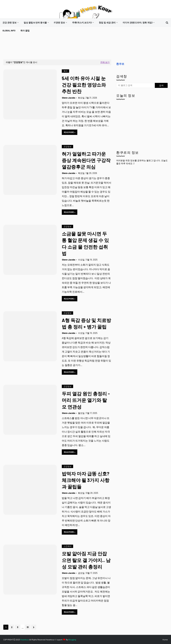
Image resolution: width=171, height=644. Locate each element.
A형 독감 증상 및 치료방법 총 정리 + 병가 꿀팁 (86, 323)
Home (165, 639)
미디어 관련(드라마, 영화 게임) (138, 23)
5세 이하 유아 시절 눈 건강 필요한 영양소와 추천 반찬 (84, 85)
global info (9, 31)
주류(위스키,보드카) (82, 23)
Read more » (70, 132)
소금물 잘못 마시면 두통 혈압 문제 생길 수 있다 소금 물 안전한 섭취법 (85, 243)
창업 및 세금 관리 (107, 23)
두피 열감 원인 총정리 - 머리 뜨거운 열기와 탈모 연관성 (86, 400)
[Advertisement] (64, 47)
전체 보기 (105, 62)
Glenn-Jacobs (69, 98)
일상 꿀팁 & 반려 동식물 (35, 23)
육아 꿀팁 (25, 31)
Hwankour (25, 639)
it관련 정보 (59, 23)
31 (28, 627)
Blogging (72, 639)
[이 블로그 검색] (136, 85)
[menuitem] (11, 23)
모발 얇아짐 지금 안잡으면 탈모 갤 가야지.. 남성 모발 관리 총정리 (86, 560)
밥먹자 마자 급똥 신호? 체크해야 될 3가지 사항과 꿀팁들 (86, 480)
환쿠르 (120, 64)
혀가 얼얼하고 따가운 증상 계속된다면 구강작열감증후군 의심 (86, 160)
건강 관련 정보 (10, 23)
